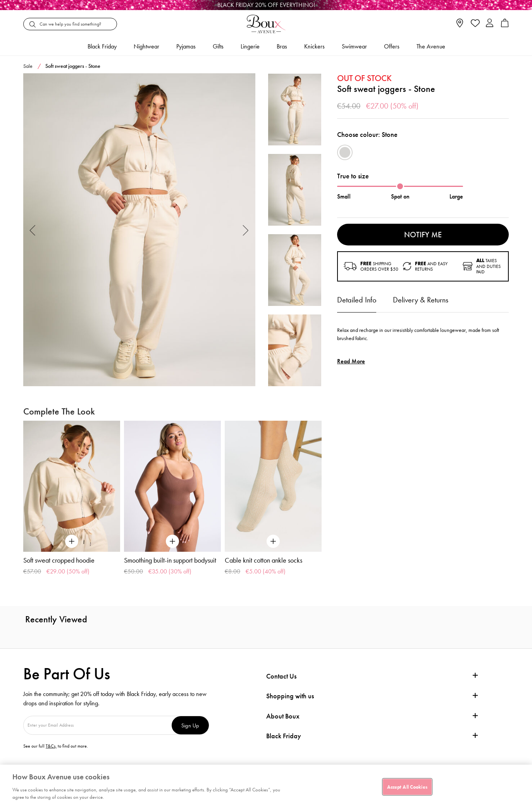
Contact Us (281, 676)
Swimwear (354, 46)
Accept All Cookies (407, 787)
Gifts (218, 46)
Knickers (314, 46)
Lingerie (250, 46)
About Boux (283, 716)
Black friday (102, 46)
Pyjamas (186, 46)
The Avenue (431, 46)
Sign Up (190, 725)
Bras (282, 46)
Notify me (423, 235)
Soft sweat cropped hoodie (59, 560)
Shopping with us (290, 696)
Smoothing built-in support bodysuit (170, 560)
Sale (28, 66)
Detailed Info (357, 300)
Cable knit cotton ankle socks (263, 560)
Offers (392, 46)
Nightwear (146, 46)
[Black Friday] (266, 5)
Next (246, 230)
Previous (33, 230)
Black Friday (284, 736)
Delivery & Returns (421, 300)
